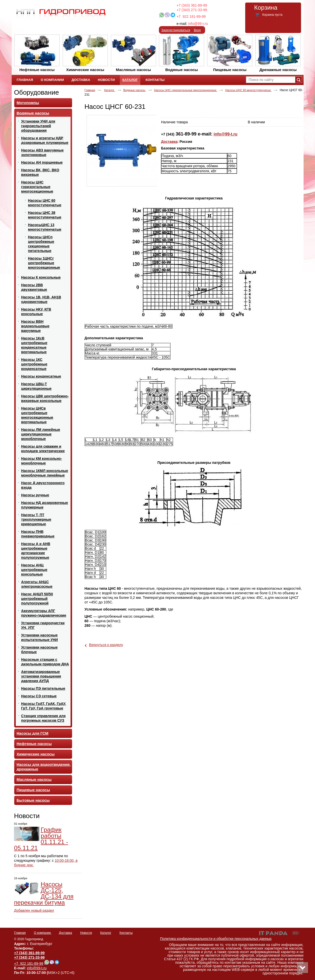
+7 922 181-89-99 (191, 16)
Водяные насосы (135, 90)
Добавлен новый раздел (34, 910)
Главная (90, 90)
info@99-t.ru (198, 24)
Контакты (126, 933)
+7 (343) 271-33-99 (192, 10)
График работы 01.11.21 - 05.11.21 (41, 839)
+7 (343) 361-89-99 (192, 5)
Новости (27, 816)
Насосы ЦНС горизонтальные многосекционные (186, 90)
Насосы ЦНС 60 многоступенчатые (248, 90)
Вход (197, 30)
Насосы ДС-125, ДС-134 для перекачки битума (44, 893)
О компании (43, 933)
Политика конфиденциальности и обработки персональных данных (216, 939)
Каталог (130, 80)
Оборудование (36, 92)
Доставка (169, 142)
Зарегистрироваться (176, 30)
